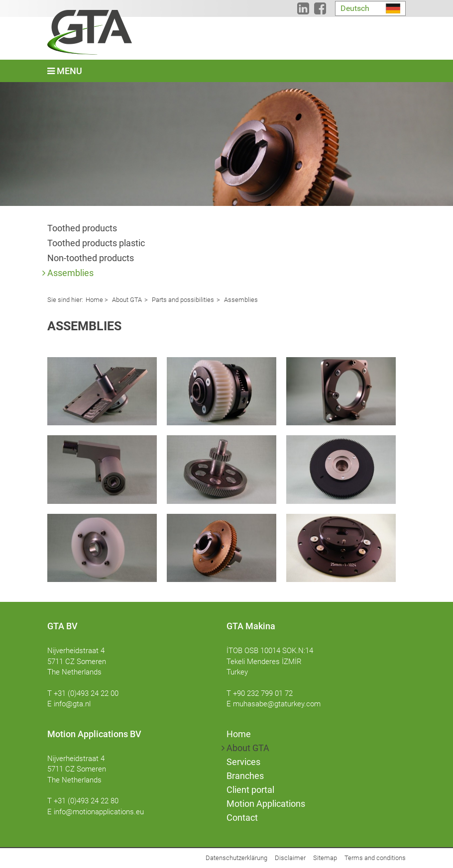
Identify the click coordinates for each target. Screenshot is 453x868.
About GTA (126, 300)
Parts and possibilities (182, 300)
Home (94, 300)
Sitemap (325, 858)
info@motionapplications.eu (99, 812)
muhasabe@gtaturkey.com (277, 704)
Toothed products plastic (96, 243)
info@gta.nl (72, 704)
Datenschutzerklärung (236, 858)
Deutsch (355, 8)
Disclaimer (290, 858)
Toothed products (82, 228)
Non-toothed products (91, 258)
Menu (65, 71)
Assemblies (70, 273)
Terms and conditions (375, 858)
